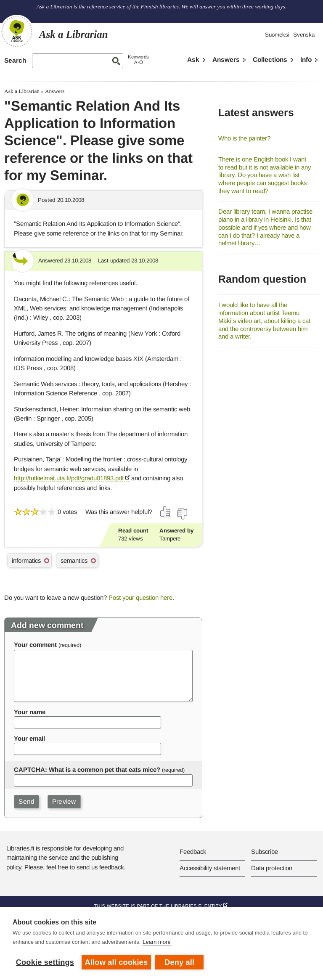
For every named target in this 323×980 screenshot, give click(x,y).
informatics (26, 560)
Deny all (179, 962)
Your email (29, 738)
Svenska (304, 35)
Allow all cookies (116, 962)
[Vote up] (166, 512)
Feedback (193, 852)
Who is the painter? (244, 138)
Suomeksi (277, 35)
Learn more (156, 942)
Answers (226, 60)
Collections (270, 60)
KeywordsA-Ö (138, 60)
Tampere (170, 539)
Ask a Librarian (22, 91)
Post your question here (140, 597)
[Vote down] (182, 514)
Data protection (272, 868)
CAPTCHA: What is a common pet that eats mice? (87, 769)
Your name (30, 712)
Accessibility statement (210, 868)
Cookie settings (45, 962)
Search (15, 60)
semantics (74, 560)
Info (306, 60)
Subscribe (265, 852)
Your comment (35, 645)
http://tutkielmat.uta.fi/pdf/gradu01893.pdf (69, 478)
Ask (193, 60)
